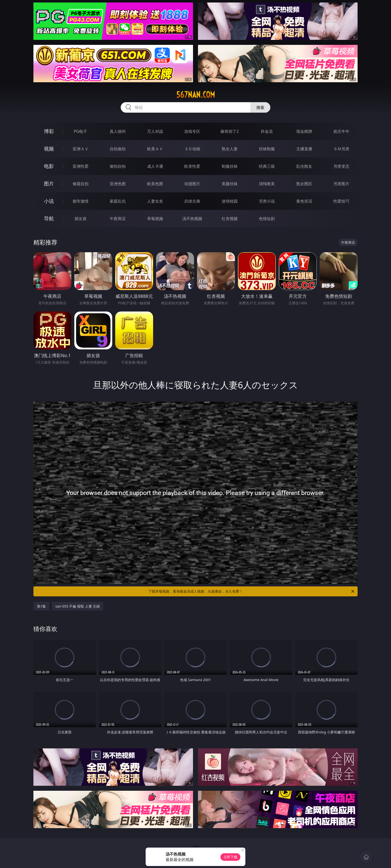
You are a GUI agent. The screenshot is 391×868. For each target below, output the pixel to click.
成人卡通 (155, 166)
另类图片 (341, 184)
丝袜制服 (267, 149)
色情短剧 (267, 219)
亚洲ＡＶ (81, 149)
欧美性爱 (192, 166)
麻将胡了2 (230, 131)
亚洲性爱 (81, 166)
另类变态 (341, 166)
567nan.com (196, 95)
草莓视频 (155, 219)
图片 (49, 184)
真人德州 (118, 131)
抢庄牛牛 (341, 131)
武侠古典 (192, 201)
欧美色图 (155, 184)
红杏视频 (230, 219)
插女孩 (81, 219)
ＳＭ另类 (341, 149)
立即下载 (230, 857)
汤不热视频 (192, 219)
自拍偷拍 (118, 149)
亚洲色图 (118, 184)
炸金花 (267, 131)
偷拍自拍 (118, 166)
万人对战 (155, 131)
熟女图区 (304, 184)
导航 (49, 218)
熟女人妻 (230, 149)
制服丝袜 (230, 166)
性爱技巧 (341, 201)
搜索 (260, 107)
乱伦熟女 (304, 166)
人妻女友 (155, 201)
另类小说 (267, 201)
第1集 (41, 606)
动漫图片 (192, 184)
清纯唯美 (267, 184)
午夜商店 (118, 219)
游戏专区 (192, 131)
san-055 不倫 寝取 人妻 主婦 (78, 606)
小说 (49, 201)
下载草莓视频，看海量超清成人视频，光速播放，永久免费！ (252, 591)
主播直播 (304, 149)
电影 (49, 166)
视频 (49, 149)
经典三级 (267, 166)
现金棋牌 (304, 131)
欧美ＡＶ (155, 149)
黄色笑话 (304, 201)
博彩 (49, 131)
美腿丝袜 (230, 184)
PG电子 (80, 131)
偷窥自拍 (81, 184)
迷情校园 (230, 201)
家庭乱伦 (118, 201)
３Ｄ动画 (192, 149)
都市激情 (81, 201)
